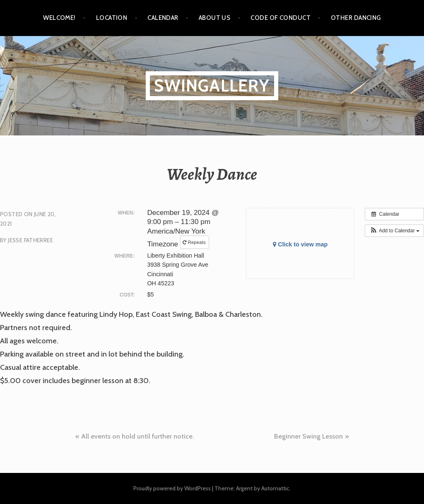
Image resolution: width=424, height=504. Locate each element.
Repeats (195, 242)
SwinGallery (212, 86)
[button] (394, 231)
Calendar (163, 18)
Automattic (275, 488)
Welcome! (59, 18)
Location (112, 18)
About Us (215, 18)
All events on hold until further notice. (137, 436)
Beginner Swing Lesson (308, 436)
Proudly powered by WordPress (172, 488)
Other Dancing (356, 18)
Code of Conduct (281, 18)
